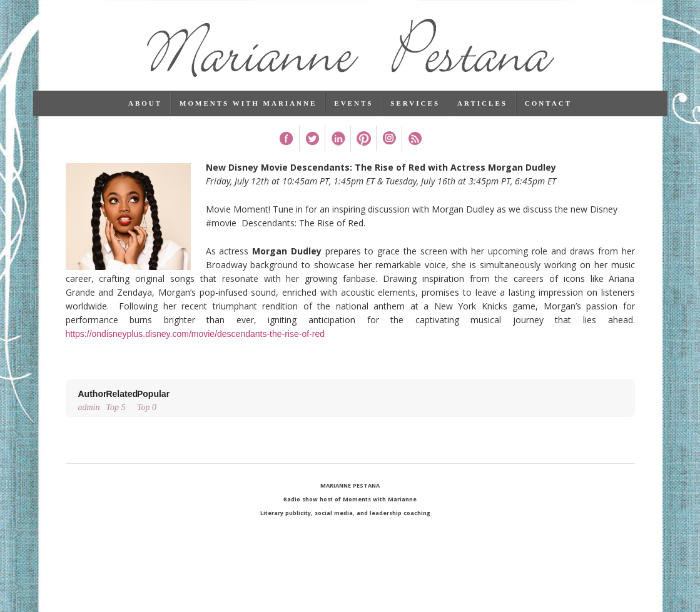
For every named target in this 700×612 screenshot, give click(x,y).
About (145, 103)
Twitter (312, 138)
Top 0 (153, 399)
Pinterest (363, 138)
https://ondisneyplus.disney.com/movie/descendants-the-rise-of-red (195, 334)
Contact (548, 103)
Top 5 (122, 399)
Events (353, 103)
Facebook (286, 138)
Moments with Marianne (248, 103)
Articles (482, 103)
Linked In (337, 138)
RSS (414, 138)
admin (93, 399)
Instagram (389, 138)
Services (415, 103)
